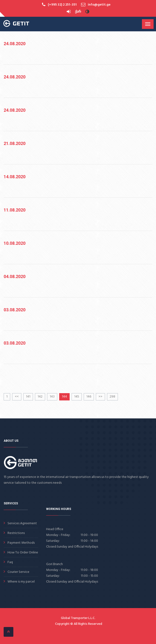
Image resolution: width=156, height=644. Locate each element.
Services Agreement (22, 523)
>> (100, 397)
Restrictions (16, 533)
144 (64, 397)
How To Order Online (23, 553)
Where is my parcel (21, 582)
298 (112, 397)
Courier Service (18, 572)
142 (40, 397)
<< (17, 397)
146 (89, 397)
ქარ (78, 12)
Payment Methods (21, 543)
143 (52, 397)
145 (77, 397)
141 (28, 397)
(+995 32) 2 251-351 (62, 5)
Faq (10, 562)
